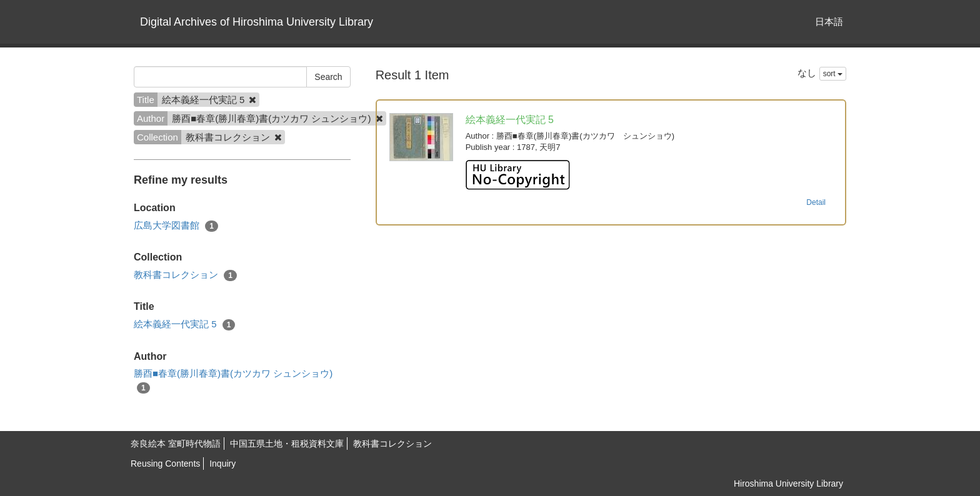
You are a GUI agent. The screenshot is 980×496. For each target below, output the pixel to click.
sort (833, 74)
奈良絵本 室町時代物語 (176, 444)
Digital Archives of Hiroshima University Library (257, 22)
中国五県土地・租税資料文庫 (287, 444)
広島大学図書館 (176, 226)
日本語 (829, 22)
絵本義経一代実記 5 (184, 325)
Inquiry (222, 464)
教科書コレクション (185, 275)
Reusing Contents (165, 464)
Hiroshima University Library (788, 484)
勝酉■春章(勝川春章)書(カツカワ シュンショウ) (233, 380)
